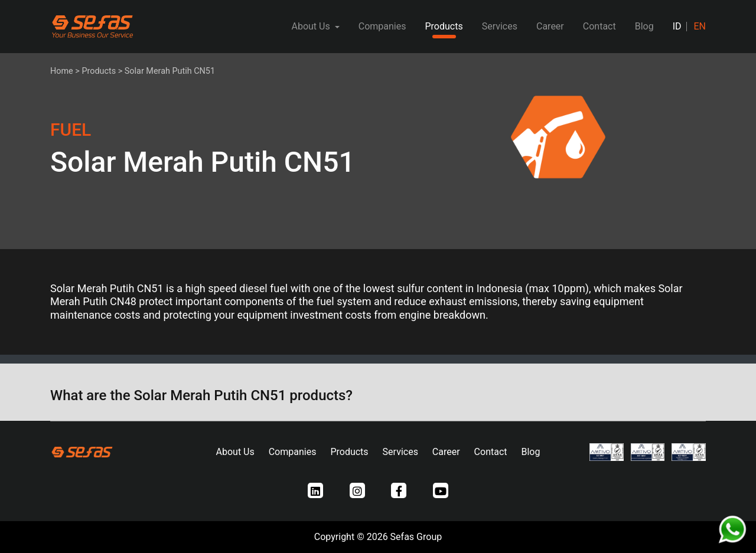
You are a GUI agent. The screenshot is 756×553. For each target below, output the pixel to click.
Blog (644, 26)
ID (677, 26)
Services (500, 26)
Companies (382, 26)
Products (444, 26)
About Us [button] (312, 26)
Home (62, 71)
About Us (235, 452)
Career (550, 26)
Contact (599, 26)
